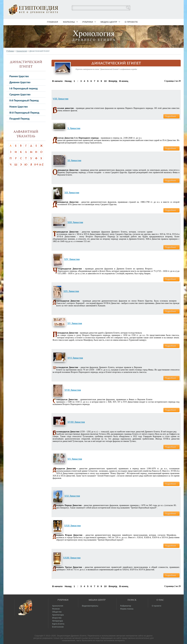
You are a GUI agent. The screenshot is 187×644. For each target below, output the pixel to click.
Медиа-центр (109, 22)
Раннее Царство (19, 76)
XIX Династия (71, 291)
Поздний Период (20, 119)
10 (105, 81)
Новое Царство (19, 107)
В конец (124, 81)
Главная (52, 22)
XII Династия (72, 193)
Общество (57, 612)
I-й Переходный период (24, 88)
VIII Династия (61, 99)
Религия (56, 609)
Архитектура (58, 615)
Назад (68, 81)
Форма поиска (127, 609)
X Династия (74, 128)
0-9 (36, 165)
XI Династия (74, 160)
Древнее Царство (20, 82)
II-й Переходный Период (24, 100)
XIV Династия (72, 259)
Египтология (58, 627)
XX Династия (75, 459)
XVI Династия (75, 358)
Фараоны (69, 22)
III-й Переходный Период (24, 113)
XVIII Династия (76, 422)
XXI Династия (72, 496)
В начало (57, 81)
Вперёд (113, 81)
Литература (58, 621)
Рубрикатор (126, 606)
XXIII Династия (72, 558)
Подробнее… (171, 116)
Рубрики (88, 22)
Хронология (22, 51)
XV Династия (75, 323)
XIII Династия (75, 222)
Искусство (57, 618)
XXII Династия (72, 526)
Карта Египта (58, 624)
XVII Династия (73, 390)
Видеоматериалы (90, 606)
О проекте (131, 22)
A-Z (41, 165)
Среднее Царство (20, 94)
